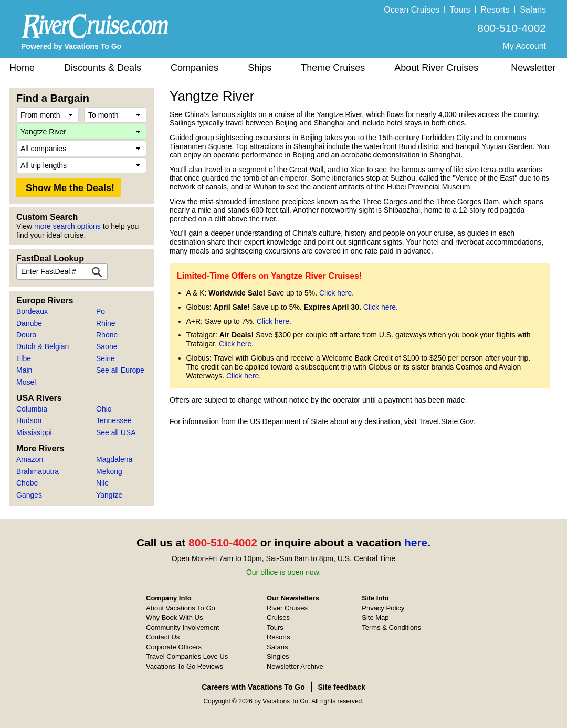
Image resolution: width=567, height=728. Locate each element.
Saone (107, 346)
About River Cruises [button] (436, 68)
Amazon (30, 459)
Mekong (109, 471)
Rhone (107, 335)
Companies (195, 68)
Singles (278, 656)
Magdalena (114, 459)
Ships (260, 68)
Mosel (26, 382)
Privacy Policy (383, 608)
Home (22, 68)
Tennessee (114, 420)
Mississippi (34, 432)
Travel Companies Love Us (187, 656)
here (416, 542)
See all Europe (120, 370)
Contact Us (163, 637)
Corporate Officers (174, 647)
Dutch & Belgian (43, 346)
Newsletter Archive (295, 666)
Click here (335, 293)
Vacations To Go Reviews (185, 666)
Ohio (104, 409)
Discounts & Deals (103, 68)
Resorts (495, 10)
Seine (106, 358)
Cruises (278, 618)
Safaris (533, 10)
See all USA (116, 432)
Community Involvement (182, 627)
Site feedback (342, 687)
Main (24, 370)
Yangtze (109, 495)
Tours (460, 10)
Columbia (32, 409)
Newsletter (533, 68)
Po (101, 311)
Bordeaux (32, 311)
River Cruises (287, 608)
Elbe (24, 358)
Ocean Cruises (412, 10)
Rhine (106, 323)
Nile (102, 483)
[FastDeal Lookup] (97, 272)
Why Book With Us (174, 618)
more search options (67, 226)
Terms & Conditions (391, 627)
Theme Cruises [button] (333, 68)
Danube (29, 323)
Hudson (29, 420)
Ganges (29, 495)
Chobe (27, 483)
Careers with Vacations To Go (253, 687)
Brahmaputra (38, 471)
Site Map (375, 618)
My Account (524, 46)
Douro (26, 335)
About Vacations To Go (181, 608)
